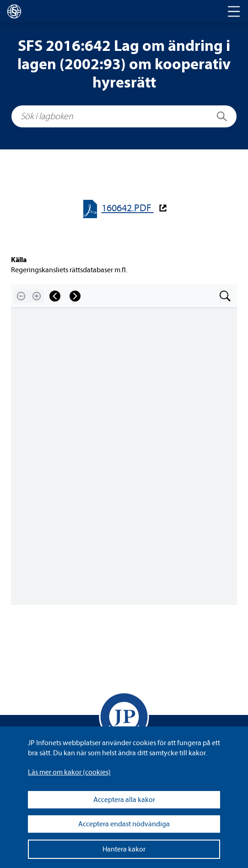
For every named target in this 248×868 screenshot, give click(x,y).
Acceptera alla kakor (124, 800)
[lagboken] (14, 11)
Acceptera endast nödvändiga (124, 824)
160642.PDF (128, 208)
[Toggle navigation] (234, 11)
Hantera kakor (124, 849)
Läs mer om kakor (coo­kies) (69, 772)
